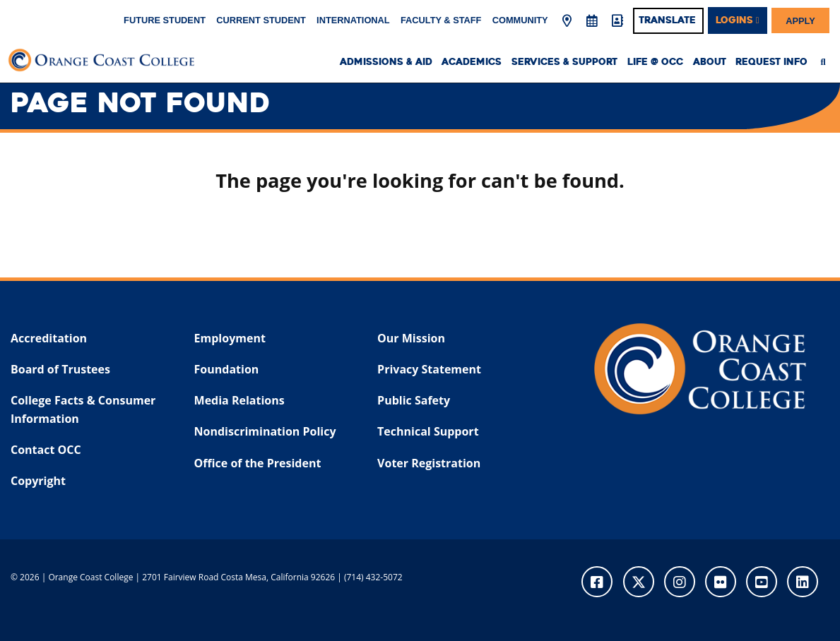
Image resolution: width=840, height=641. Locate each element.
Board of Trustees (60, 369)
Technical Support (428, 431)
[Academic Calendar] (592, 21)
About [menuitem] (710, 62)
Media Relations (239, 400)
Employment (230, 338)
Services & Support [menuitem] (564, 62)
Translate (667, 20)
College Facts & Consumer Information (83, 409)
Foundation (227, 369)
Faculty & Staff (441, 20)
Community (520, 20)
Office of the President (258, 463)
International (353, 20)
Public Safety (414, 400)
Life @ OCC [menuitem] (655, 62)
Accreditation (49, 338)
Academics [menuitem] (472, 62)
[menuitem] (827, 62)
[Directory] (617, 21)
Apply (800, 20)
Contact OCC (46, 450)
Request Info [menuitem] (771, 62)
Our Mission (411, 338)
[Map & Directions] (567, 21)
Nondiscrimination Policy (265, 431)
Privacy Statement (429, 369)
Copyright (38, 481)
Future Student (165, 20)
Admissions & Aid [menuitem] (386, 62)
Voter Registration (429, 463)
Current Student (261, 20)
